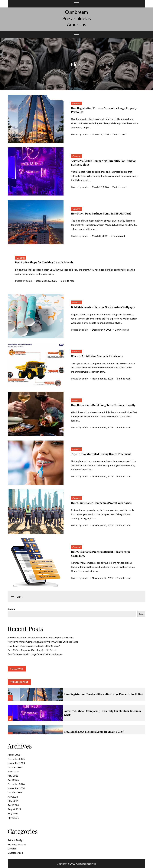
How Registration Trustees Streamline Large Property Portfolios (41, 637)
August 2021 (14, 809)
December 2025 (16, 759)
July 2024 (13, 797)
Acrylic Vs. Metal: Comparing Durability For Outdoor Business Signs (43, 642)
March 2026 (14, 755)
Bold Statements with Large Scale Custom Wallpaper (103, 307)
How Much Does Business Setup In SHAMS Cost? (101, 213)
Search (11, 609)
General (76, 103)
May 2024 (13, 801)
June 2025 (13, 771)
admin (85, 134)
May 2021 (13, 813)
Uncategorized (15, 853)
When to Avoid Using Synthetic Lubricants (97, 356)
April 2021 (13, 818)
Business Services (17, 844)
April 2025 (13, 780)
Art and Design (15, 840)
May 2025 (13, 776)
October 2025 (15, 767)
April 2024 (13, 805)
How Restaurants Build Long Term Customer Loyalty (104, 405)
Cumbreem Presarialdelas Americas (76, 18)
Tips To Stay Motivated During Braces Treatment (101, 454)
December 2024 (16, 784)
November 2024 (16, 788)
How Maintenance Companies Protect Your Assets (101, 503)
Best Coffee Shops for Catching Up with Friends (44, 262)
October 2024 (15, 792)
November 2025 (16, 763)
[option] (76, 692)
